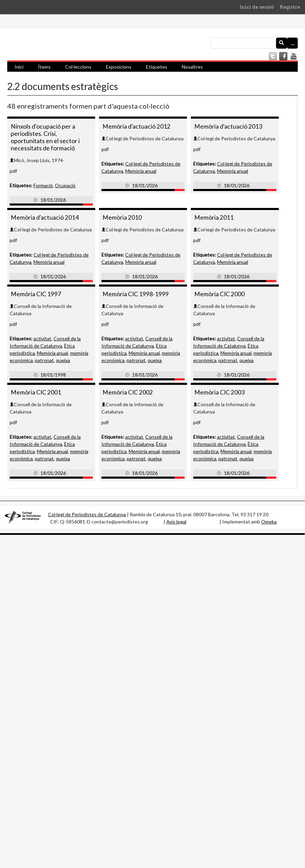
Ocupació (65, 185)
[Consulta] (254, 43)
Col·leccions (78, 67)
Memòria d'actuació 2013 (228, 126)
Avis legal (176, 522)
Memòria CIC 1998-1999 (136, 294)
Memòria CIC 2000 (219, 294)
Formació (43, 185)
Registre (290, 7)
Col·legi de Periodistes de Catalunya (87, 514)
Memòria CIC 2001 (36, 392)
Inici (19, 67)
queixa (63, 360)
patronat (44, 360)
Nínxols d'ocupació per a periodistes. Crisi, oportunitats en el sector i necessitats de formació (45, 137)
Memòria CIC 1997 (36, 294)
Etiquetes (157, 67)
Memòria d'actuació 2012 (136, 126)
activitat (42, 338)
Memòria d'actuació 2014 (45, 217)
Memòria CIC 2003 (219, 392)
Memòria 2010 (122, 217)
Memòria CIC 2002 (128, 392)
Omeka (269, 522)
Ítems (44, 67)
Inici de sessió (257, 7)
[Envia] (282, 43)
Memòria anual (141, 171)
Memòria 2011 (214, 217)
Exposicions (119, 67)
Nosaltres (192, 67)
